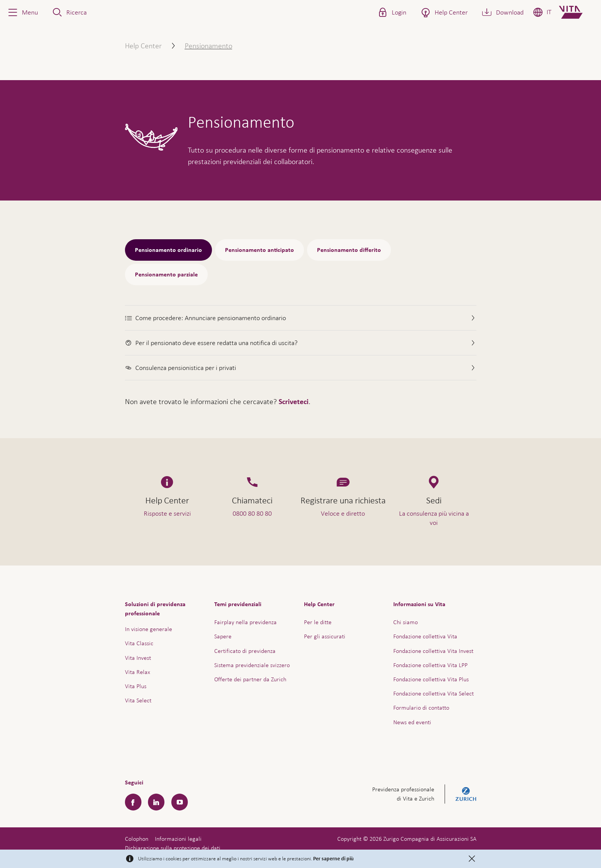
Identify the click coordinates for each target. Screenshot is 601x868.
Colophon (137, 839)
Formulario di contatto (421, 708)
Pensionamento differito (349, 250)
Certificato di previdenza (245, 651)
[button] (22, 12)
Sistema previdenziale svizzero (252, 665)
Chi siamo (406, 622)
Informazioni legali (178, 839)
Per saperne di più (333, 859)
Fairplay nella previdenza (245, 622)
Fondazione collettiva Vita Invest (433, 651)
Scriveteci (294, 402)
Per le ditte (318, 622)
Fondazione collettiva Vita (425, 636)
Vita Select (138, 700)
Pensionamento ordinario (168, 250)
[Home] (577, 12)
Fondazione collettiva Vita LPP (430, 665)
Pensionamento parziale (166, 275)
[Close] (472, 859)
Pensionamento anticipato (259, 250)
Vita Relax (138, 672)
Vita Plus (136, 686)
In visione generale (149, 629)
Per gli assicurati (325, 636)
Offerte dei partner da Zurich (250, 679)
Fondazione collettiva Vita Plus (431, 679)
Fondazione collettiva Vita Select (434, 693)
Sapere (223, 636)
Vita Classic (139, 643)
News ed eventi (412, 722)
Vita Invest (138, 658)
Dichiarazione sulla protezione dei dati (173, 848)
